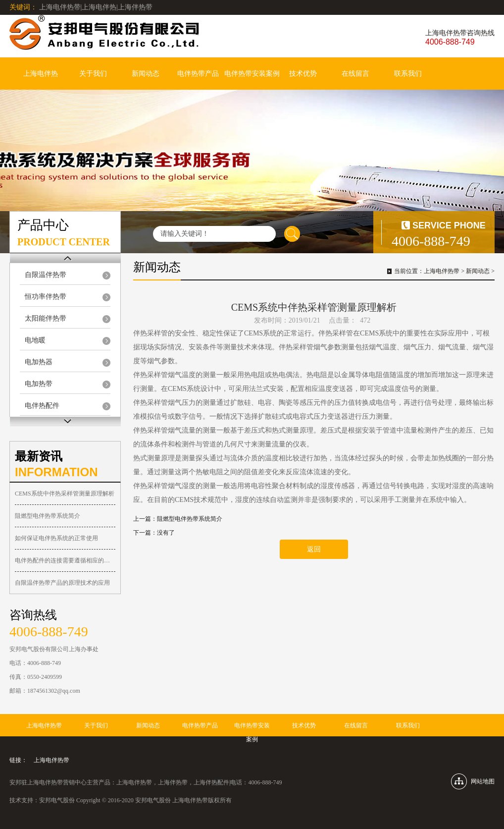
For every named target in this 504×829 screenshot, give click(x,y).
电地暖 (35, 340)
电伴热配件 (42, 406)
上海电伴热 (41, 74)
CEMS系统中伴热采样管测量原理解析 (65, 494)
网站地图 (483, 781)
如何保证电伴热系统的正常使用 (56, 538)
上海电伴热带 (442, 271)
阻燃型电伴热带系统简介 (48, 516)
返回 (314, 549)
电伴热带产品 (198, 74)
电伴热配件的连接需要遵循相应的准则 (65, 560)
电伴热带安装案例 (252, 74)
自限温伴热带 (46, 275)
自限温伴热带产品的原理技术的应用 (62, 583)
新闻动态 (146, 74)
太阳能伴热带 (46, 318)
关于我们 (93, 74)
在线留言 (355, 74)
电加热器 (39, 362)
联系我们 (408, 74)
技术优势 (303, 74)
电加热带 (39, 384)
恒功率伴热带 (46, 297)
